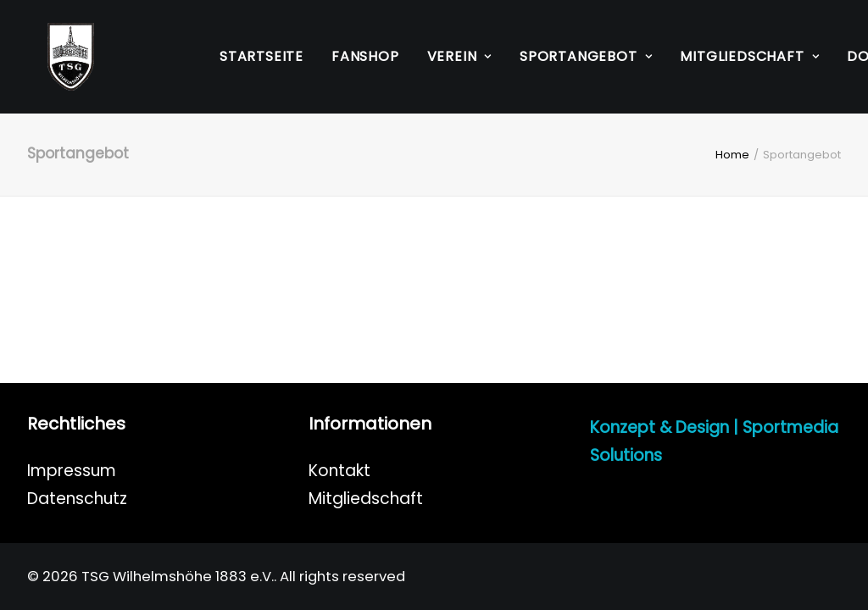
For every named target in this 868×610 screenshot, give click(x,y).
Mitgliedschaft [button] (749, 56)
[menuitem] (262, 57)
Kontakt (339, 471)
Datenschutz (77, 499)
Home (732, 155)
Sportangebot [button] (586, 56)
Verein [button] (459, 56)
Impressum (72, 471)
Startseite (262, 56)
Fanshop (365, 56)
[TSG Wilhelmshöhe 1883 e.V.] (50, 57)
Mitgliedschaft (366, 499)
